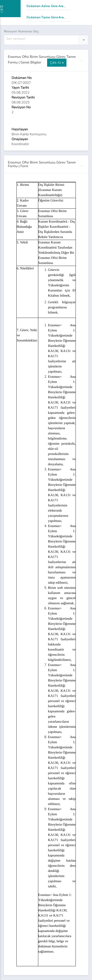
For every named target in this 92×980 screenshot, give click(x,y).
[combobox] (46, 40)
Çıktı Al (57, 63)
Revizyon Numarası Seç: (22, 31)
